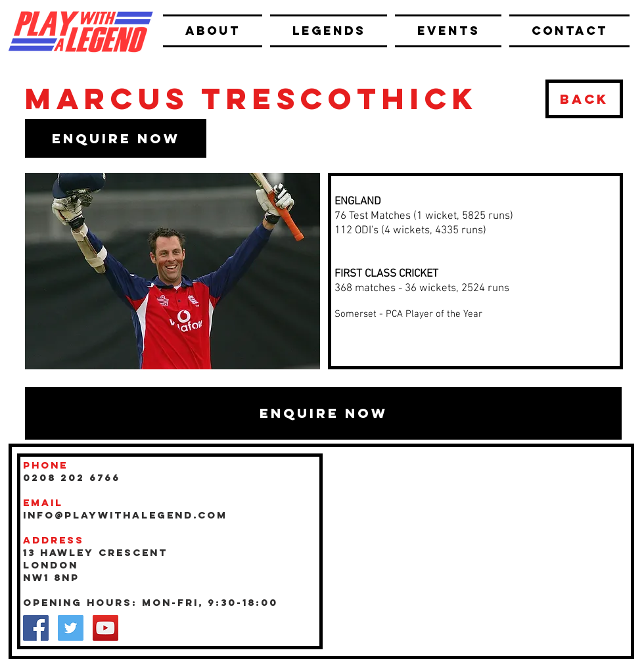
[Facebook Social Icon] (36, 628)
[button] (116, 138)
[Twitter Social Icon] (71, 628)
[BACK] (584, 99)
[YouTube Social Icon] (105, 628)
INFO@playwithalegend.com (125, 515)
